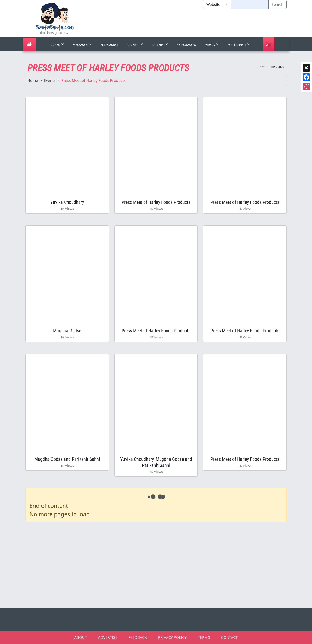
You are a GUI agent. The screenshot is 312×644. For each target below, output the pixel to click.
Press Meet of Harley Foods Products (156, 202)
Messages (83, 45)
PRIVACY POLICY (172, 637)
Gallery (160, 45)
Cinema (136, 45)
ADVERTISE (108, 637)
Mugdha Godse (67, 331)
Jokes (58, 45)
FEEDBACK (138, 637)
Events (50, 80)
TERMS (204, 637)
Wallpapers (240, 45)
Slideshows (109, 45)
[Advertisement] (203, 23)
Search (278, 4)
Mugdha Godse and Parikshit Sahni (67, 459)
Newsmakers (186, 45)
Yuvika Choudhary (67, 202)
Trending (277, 67)
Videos (213, 45)
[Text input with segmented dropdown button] (250, 4)
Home (33, 80)
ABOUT (81, 637)
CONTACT (229, 637)
